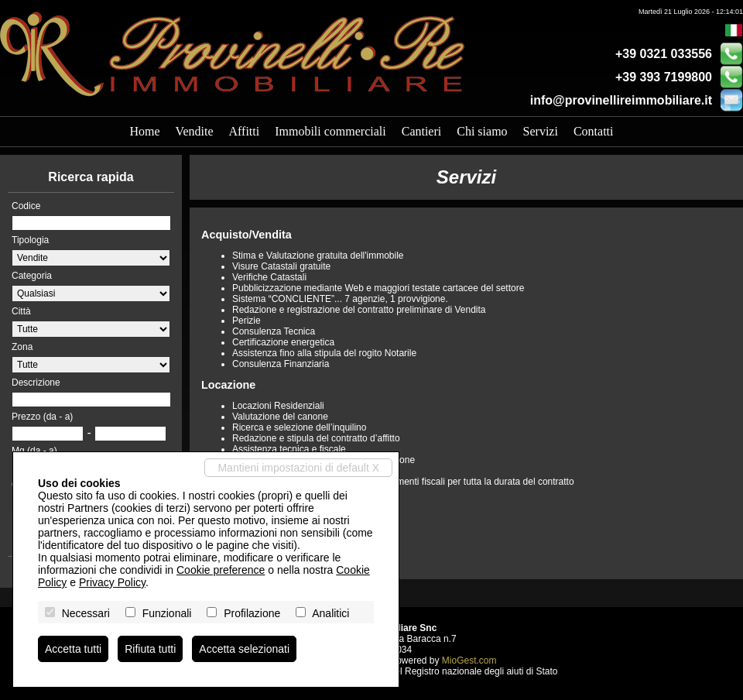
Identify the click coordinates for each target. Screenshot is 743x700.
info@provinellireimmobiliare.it (621, 100)
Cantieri (422, 131)
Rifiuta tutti (150, 649)
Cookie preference (221, 570)
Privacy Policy (112, 582)
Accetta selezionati (244, 649)
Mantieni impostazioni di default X (298, 468)
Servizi (541, 131)
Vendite (195, 131)
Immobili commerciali (330, 131)
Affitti (244, 131)
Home (145, 131)
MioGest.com (469, 661)
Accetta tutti (73, 649)
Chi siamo (482, 131)
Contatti (594, 131)
